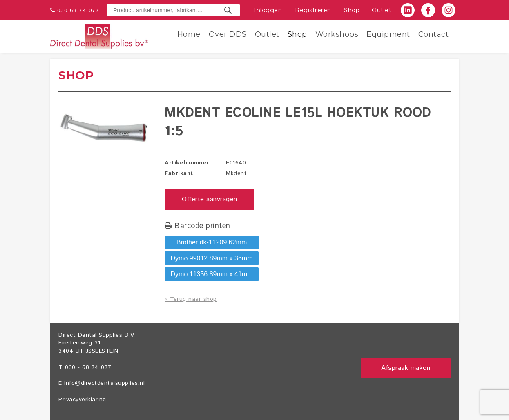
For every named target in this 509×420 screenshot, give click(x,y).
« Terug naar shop (191, 299)
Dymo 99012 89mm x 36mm (212, 258)
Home (189, 34)
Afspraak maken (406, 368)
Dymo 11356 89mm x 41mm (212, 274)
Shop (352, 10)
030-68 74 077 (78, 11)
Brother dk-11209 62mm (212, 242)
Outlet (382, 10)
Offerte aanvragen (210, 199)
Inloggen (268, 10)
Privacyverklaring (82, 400)
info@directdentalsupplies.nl (104, 383)
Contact (434, 34)
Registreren (313, 10)
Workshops (337, 34)
